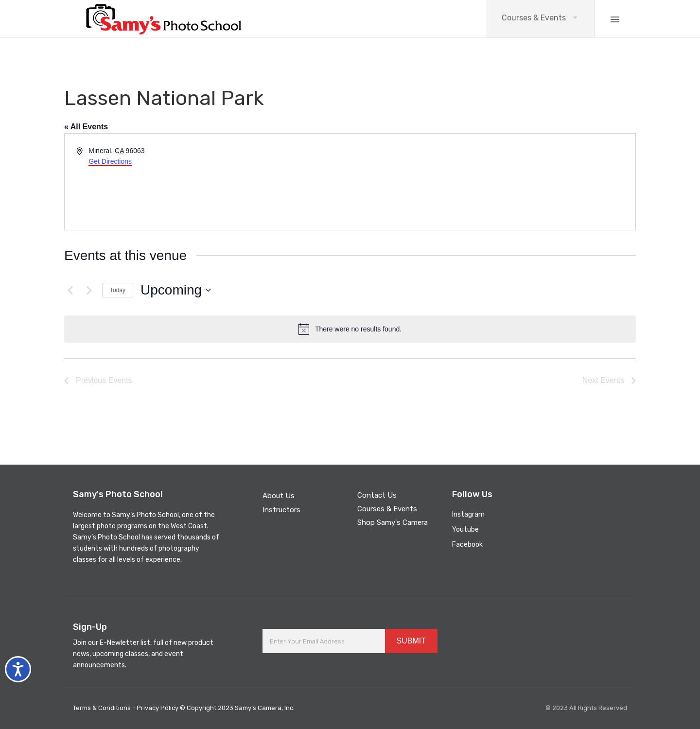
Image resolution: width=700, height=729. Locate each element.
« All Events (86, 127)
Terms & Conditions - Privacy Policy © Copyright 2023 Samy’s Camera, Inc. (184, 708)
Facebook (467, 545)
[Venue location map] (492, 182)
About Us (279, 496)
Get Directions (110, 161)
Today (118, 290)
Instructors (281, 510)
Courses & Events (534, 18)
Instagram (468, 514)
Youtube (465, 529)
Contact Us (377, 495)
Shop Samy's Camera (393, 522)
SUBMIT (411, 641)
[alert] (350, 329)
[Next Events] (89, 290)
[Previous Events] (70, 290)
